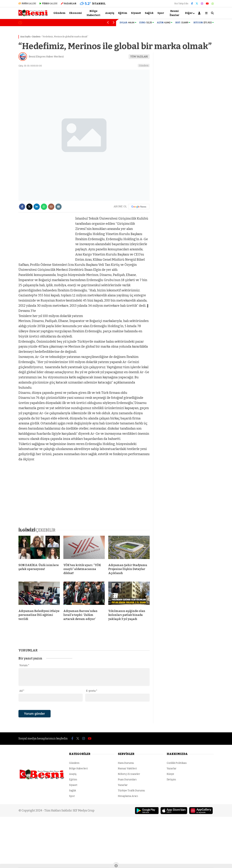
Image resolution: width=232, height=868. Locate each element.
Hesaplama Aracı (128, 796)
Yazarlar (123, 785)
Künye (170, 774)
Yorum (24, 665)
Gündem (59, 13)
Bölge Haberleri (93, 13)
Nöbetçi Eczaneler (129, 774)
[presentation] (45, 720)
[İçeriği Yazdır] (58, 207)
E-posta (92, 691)
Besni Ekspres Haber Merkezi (46, 57)
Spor (161, 13)
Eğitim (123, 13)
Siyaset (136, 13)
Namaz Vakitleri (127, 769)
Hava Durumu (126, 763)
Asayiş (110, 13)
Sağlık (149, 13)
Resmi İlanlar (174, 13)
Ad (22, 691)
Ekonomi (76, 13)
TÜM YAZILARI (139, 57)
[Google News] (139, 207)
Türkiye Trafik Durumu (131, 791)
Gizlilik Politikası (177, 763)
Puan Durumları (127, 780)
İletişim (171, 780)
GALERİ (27, 4)
